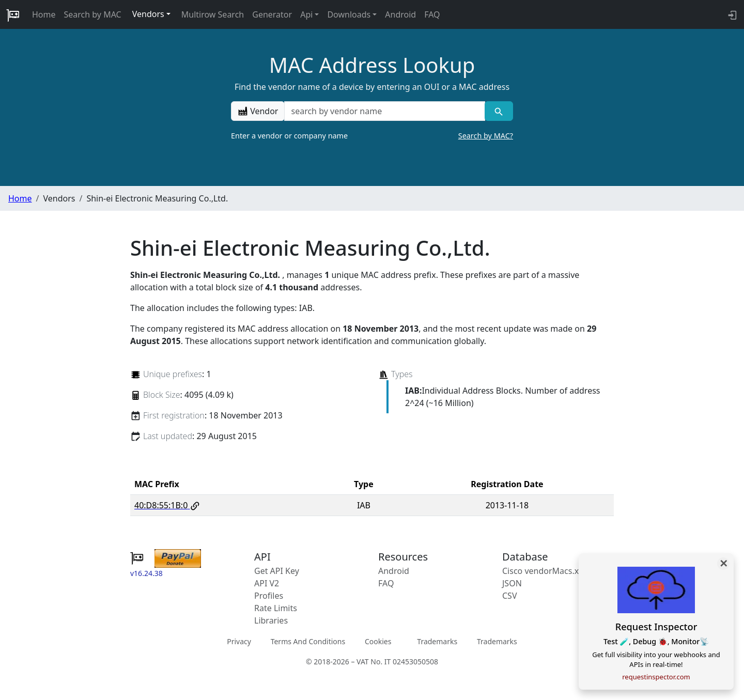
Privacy (239, 641)
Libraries (271, 620)
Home (44, 14)
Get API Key (277, 571)
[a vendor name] (384, 111)
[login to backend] (731, 14)
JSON (512, 583)
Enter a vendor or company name (372, 136)
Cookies (378, 641)
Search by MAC (93, 14)
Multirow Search (213, 14)
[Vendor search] (499, 111)
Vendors (148, 14)
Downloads (349, 14)
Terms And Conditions (308, 641)
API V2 (267, 583)
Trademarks (437, 641)
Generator (272, 14)
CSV (510, 596)
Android (400, 14)
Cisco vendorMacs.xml (545, 571)
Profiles (269, 596)
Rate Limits (276, 608)
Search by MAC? (486, 136)
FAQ (432, 14)
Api (306, 14)
